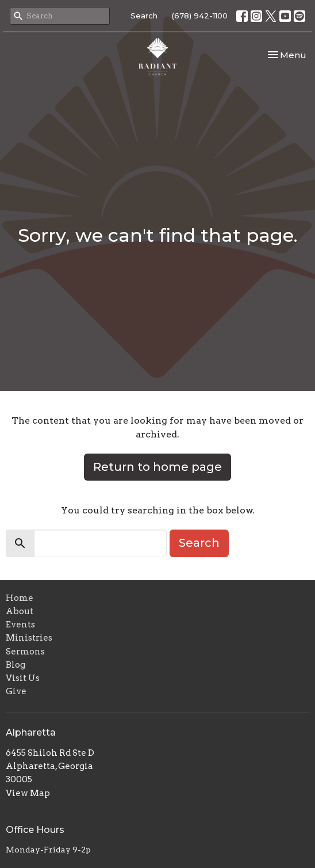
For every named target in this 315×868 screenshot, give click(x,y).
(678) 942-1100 (200, 16)
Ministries (29, 638)
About (20, 611)
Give (16, 691)
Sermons (25, 652)
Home (20, 598)
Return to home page (157, 467)
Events (20, 625)
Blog (16, 665)
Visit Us (23, 678)
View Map (28, 793)
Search (144, 16)
